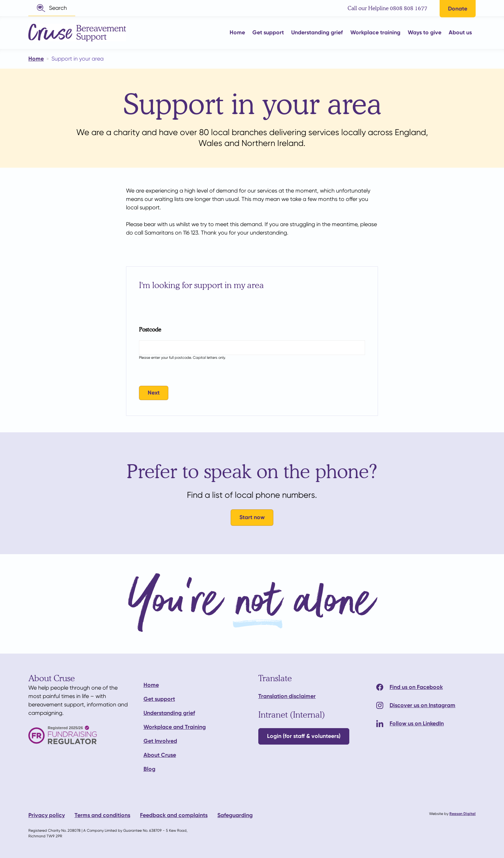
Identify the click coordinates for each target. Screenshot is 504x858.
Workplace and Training (175, 727)
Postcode (150, 329)
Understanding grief (169, 713)
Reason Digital (463, 814)
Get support (159, 699)
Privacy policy (47, 815)
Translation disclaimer (287, 696)
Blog (149, 769)
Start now (252, 517)
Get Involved (160, 741)
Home (151, 685)
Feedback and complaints (174, 815)
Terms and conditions (102, 815)
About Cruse (160, 755)
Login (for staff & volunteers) (304, 736)
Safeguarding (235, 815)
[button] (52, 8)
